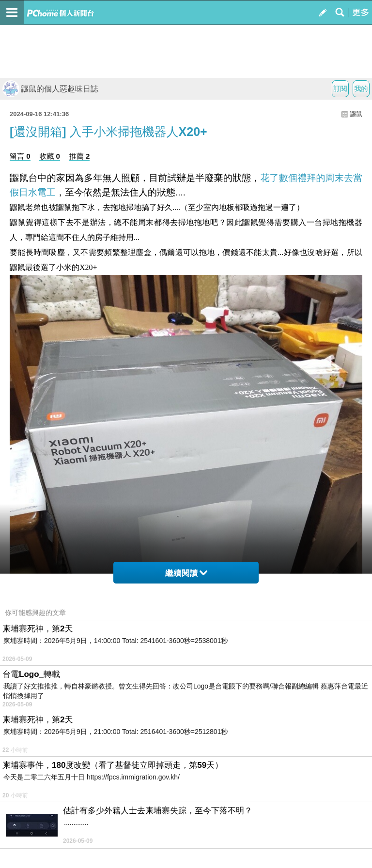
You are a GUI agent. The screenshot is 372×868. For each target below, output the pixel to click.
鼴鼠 (356, 114)
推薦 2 (80, 156)
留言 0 (20, 156)
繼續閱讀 (186, 573)
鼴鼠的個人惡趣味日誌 (50, 89)
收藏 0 (50, 156)
